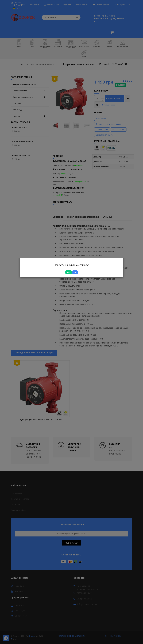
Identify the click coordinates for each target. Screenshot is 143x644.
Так (69, 272)
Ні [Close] (75, 272)
